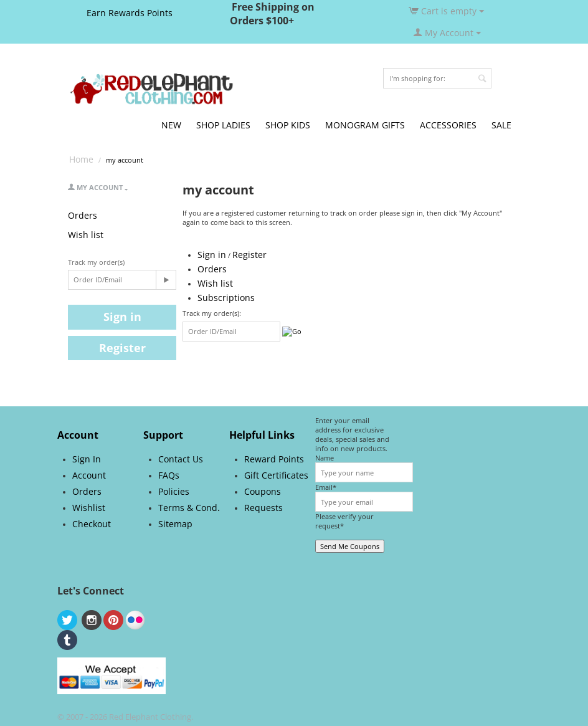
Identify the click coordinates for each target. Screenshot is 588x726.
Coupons (263, 491)
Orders (83, 215)
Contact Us (181, 459)
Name (325, 458)
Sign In (87, 459)
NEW (171, 125)
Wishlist (89, 508)
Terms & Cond (188, 508)
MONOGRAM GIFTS (365, 125)
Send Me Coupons (350, 546)
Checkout (92, 524)
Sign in (122, 317)
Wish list (86, 235)
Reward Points (274, 459)
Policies (174, 491)
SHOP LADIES (223, 125)
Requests (263, 508)
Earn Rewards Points (130, 13)
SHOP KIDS (288, 125)
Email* (326, 487)
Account (89, 475)
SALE (501, 125)
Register (122, 348)
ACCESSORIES (448, 125)
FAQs (169, 475)
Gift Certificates (276, 475)
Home (81, 159)
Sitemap (175, 524)
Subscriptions (226, 298)
